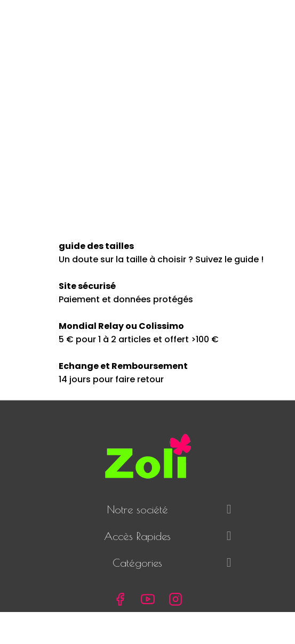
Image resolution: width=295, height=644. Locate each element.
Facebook (120, 599)
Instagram (176, 599)
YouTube (148, 599)
